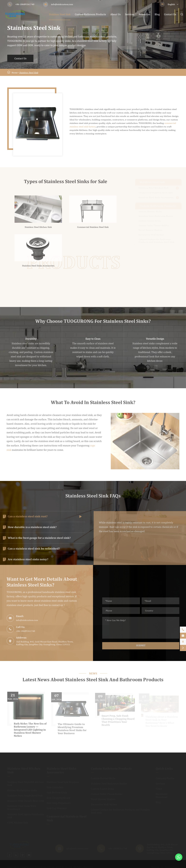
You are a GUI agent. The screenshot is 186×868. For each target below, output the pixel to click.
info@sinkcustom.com (62, 4)
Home (15, 73)
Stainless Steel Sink (60, 14)
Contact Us (170, 14)
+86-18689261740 (25, 4)
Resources (144, 14)
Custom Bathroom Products (90, 14)
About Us (115, 14)
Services (130, 14)
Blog (157, 14)
